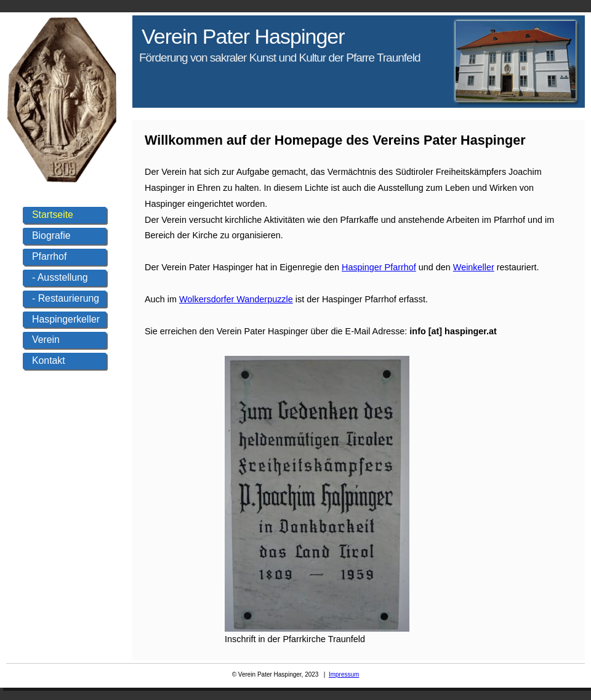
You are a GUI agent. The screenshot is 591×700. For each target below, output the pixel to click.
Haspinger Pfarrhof (379, 267)
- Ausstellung (60, 277)
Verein (46, 340)
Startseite (53, 215)
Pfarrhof (49, 256)
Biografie (51, 235)
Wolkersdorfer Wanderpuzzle (236, 299)
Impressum (344, 674)
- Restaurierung (66, 298)
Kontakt (49, 360)
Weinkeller (474, 267)
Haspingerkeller (66, 319)
